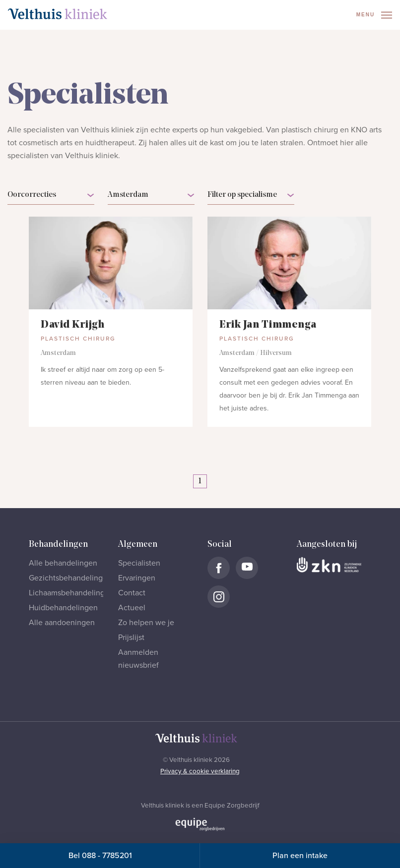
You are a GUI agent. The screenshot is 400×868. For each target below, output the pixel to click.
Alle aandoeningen (62, 623)
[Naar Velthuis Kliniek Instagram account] (219, 597)
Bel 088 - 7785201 (100, 856)
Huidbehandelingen (63, 608)
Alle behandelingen (63, 563)
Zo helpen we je (146, 623)
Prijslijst (131, 637)
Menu (374, 15)
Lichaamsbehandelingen (71, 593)
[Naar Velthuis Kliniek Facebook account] (219, 568)
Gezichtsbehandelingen (70, 578)
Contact (132, 593)
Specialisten (139, 563)
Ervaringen (137, 578)
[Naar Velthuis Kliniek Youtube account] (247, 568)
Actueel (132, 608)
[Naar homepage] (58, 14)
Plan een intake (300, 856)
